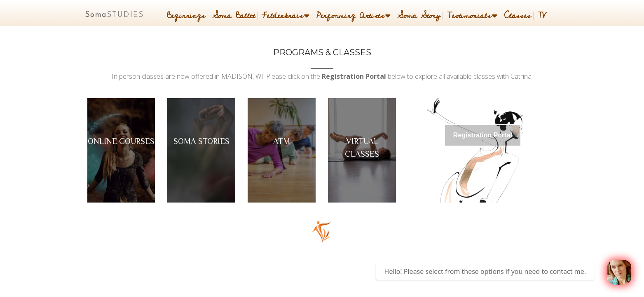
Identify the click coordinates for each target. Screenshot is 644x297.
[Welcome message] (619, 272)
